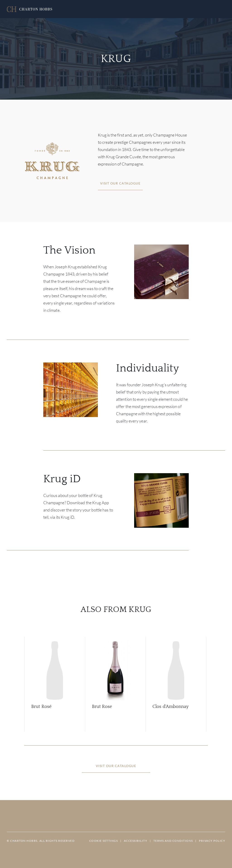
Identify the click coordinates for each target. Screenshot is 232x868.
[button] (29, 9)
